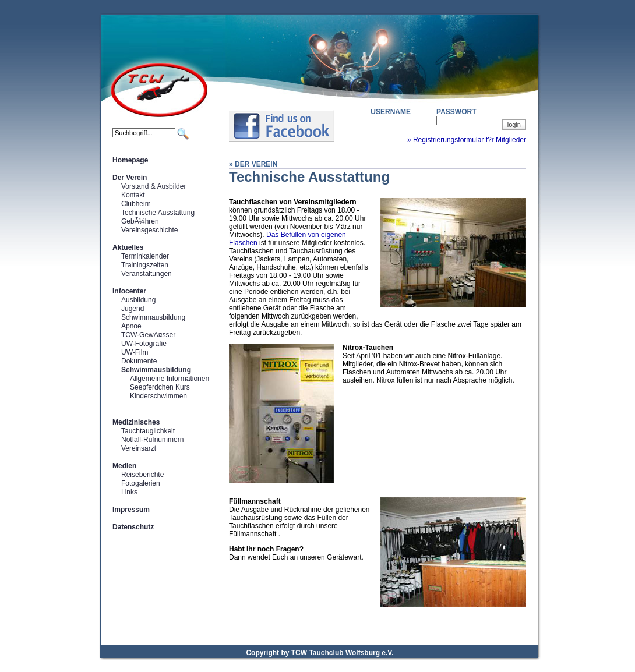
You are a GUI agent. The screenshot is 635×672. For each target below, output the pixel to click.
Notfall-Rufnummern (152, 440)
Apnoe (131, 326)
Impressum (131, 510)
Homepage (130, 160)
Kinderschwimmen (158, 396)
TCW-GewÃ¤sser (148, 335)
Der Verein (130, 178)
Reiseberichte (142, 475)
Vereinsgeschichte (149, 230)
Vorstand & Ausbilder (154, 186)
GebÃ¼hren (140, 221)
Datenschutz (133, 527)
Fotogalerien (141, 483)
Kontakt (133, 195)
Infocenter (129, 291)
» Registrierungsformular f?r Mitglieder (467, 140)
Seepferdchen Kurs (160, 387)
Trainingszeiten (145, 265)
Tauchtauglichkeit (148, 431)
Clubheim (136, 204)
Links (129, 492)
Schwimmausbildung (153, 317)
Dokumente (139, 361)
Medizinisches (136, 422)
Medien (124, 466)
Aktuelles (128, 247)
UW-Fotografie (144, 344)
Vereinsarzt (139, 448)
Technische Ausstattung (158, 213)
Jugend (133, 309)
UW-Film (135, 352)
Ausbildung (138, 300)
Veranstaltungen (147, 274)
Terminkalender (145, 256)
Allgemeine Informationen (170, 379)
